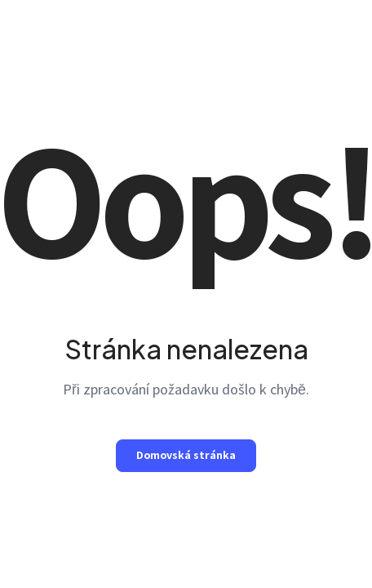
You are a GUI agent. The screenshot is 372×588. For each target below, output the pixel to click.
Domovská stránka (186, 455)
